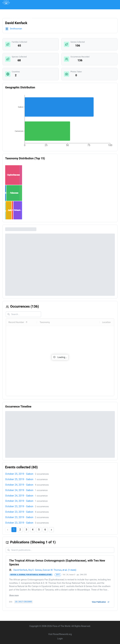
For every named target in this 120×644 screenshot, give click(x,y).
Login (60, 639)
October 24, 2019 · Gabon (19, 485)
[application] (60, 121)
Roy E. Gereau (35, 570)
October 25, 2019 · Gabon (19, 474)
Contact (102, 11)
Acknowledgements (21, 18)
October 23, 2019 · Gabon (19, 506)
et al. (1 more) (69, 570)
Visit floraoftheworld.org (60, 634)
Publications (43, 11)
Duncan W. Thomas (52, 570)
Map (29, 11)
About (89, 11)
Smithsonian (16, 29)
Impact (77, 11)
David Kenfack (20, 570)
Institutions (62, 11)
